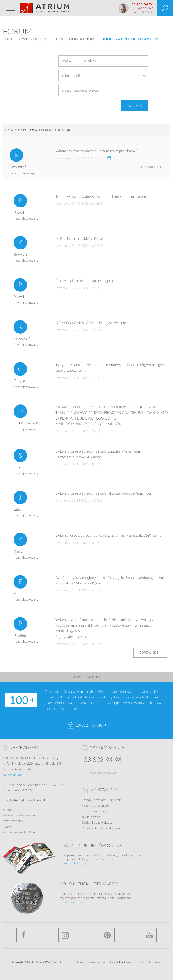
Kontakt (8, 810)
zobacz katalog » (75, 864)
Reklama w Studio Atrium (20, 833)
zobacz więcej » (71, 902)
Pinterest (107, 935)
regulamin (115, 800)
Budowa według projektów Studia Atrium (49, 39)
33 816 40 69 (38, 785)
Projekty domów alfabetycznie (102, 828)
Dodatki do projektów (97, 823)
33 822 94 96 (143, 4)
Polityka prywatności (96, 806)
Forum (17, 32)
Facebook (24, 935)
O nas (7, 827)
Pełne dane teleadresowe (20, 816)
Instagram (66, 935)
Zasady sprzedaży (94, 800)
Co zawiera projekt (95, 811)
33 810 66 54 (17, 785)
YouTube (149, 935)
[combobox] (103, 76)
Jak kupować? (91, 817)
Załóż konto (90, 725)
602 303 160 (145, 9)
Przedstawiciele (13, 821)
